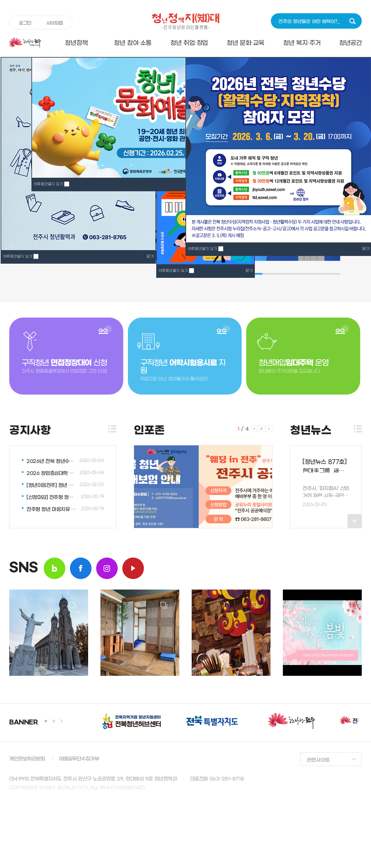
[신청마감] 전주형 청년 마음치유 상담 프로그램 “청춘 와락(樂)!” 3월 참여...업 (52, 497)
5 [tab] (308, 274)
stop (54, 721)
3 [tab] (282, 274)
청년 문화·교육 (245, 43)
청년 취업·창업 (189, 43)
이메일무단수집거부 (79, 759)
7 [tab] (334, 274)
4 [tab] (295, 274)
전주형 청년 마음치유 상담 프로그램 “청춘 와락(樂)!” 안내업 (52, 509)
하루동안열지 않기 (173, 271)
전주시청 (29, 43)
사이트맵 (55, 23)
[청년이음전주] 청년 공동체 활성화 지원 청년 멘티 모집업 (52, 485)
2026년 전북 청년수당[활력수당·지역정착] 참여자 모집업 (52, 461)
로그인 (25, 23)
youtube (133, 568)
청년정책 (76, 43)
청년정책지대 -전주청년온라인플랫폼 (185, 21)
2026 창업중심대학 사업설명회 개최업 (52, 473)
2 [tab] (269, 274)
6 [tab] (321, 274)
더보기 (112, 429)
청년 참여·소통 (133, 43)
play (46, 721)
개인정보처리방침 (27, 759)
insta (107, 568)
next (62, 721)
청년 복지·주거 (302, 43)
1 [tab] (256, 274)
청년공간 (350, 43)
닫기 (249, 271)
